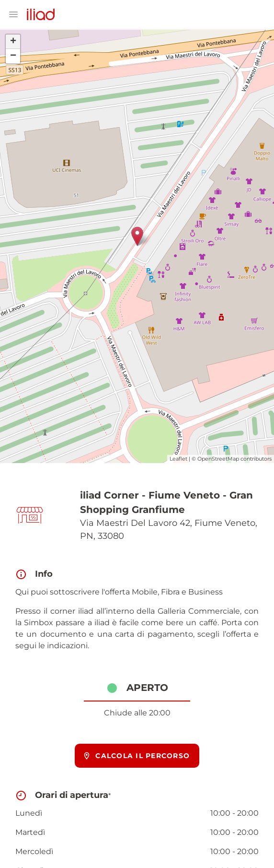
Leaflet (178, 459)
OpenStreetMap (218, 459)
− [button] (13, 56)
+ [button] (13, 42)
